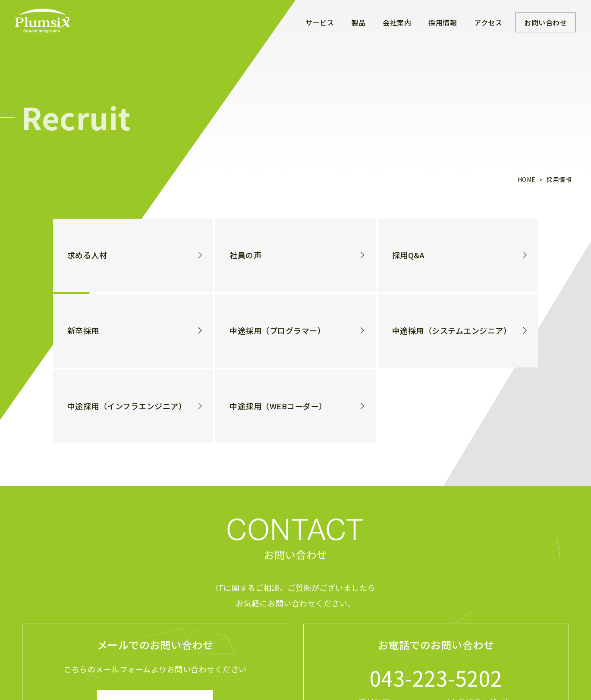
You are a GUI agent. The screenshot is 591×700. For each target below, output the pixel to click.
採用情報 (443, 22)
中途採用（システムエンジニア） (452, 331)
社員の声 (245, 255)
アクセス (488, 22)
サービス (320, 22)
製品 (358, 22)
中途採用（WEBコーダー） (278, 406)
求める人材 (87, 255)
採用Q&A (409, 255)
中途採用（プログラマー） (277, 331)
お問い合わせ (545, 22)
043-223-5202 (436, 678)
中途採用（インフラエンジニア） (127, 406)
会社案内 (397, 22)
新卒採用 (83, 331)
